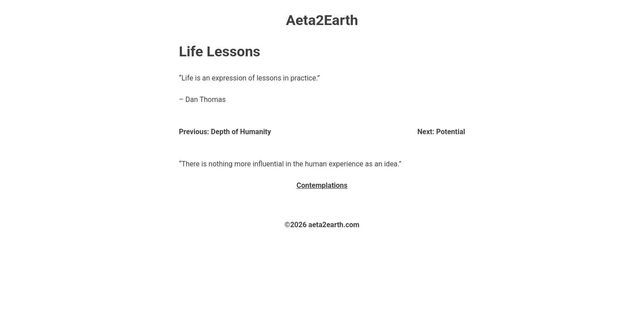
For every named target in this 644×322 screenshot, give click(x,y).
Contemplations (322, 185)
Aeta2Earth (322, 20)
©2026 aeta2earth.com (322, 225)
